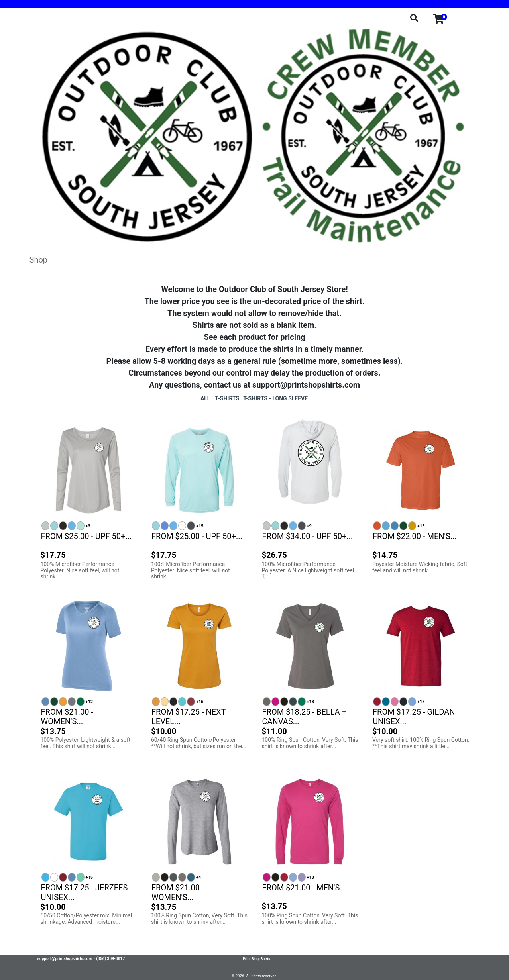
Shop (39, 260)
